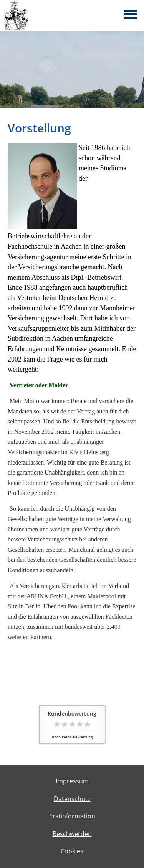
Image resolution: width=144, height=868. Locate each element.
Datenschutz (72, 799)
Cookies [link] (72, 851)
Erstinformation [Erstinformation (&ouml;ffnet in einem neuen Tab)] (72, 816)
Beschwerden (72, 834)
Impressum (72, 781)
